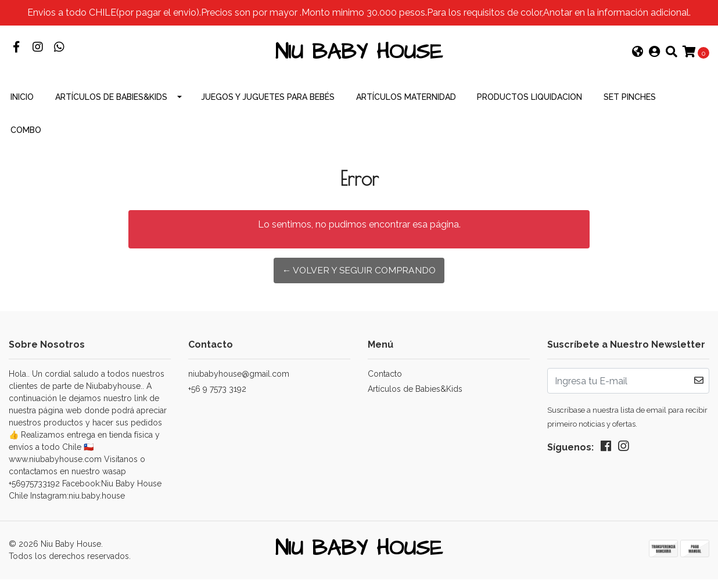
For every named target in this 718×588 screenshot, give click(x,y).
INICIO (22, 104)
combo (26, 138)
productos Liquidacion (529, 104)
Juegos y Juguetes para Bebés (268, 104)
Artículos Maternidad (406, 104)
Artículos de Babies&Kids (111, 104)
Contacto (385, 381)
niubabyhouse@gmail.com (239, 381)
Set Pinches (630, 104)
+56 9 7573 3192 (217, 396)
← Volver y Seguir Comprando (359, 278)
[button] (638, 57)
